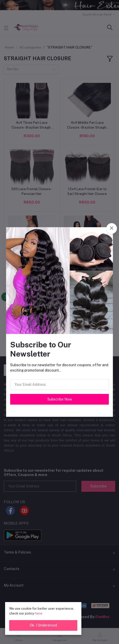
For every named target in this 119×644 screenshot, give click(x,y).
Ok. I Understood (43, 625)
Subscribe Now (60, 399)
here (39, 613)
